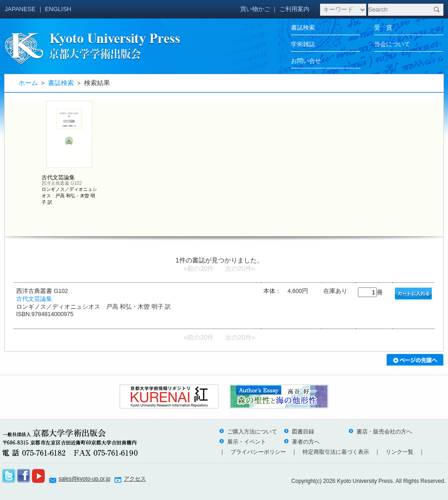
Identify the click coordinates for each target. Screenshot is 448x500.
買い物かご (255, 9)
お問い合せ (306, 61)
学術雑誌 (303, 44)
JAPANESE (20, 9)
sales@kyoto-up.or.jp (85, 479)
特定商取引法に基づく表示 (336, 452)
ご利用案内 (294, 9)
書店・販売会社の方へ (380, 432)
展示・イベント (242, 442)
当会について (392, 44)
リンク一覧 (400, 452)
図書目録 (299, 432)
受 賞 (383, 27)
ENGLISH (58, 9)
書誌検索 (303, 27)
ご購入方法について (248, 432)
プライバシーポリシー (258, 452)
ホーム (28, 83)
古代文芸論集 (34, 299)
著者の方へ (302, 442)
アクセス (135, 479)
